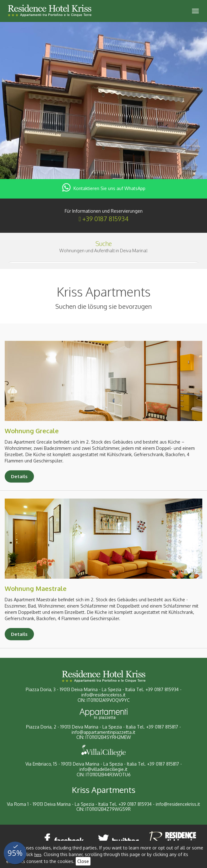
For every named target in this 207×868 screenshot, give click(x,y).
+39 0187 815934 (105, 219)
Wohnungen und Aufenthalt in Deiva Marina (103, 251)
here (38, 855)
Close (83, 861)
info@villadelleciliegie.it (103, 769)
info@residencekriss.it (103, 695)
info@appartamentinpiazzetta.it (103, 732)
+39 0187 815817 (162, 727)
